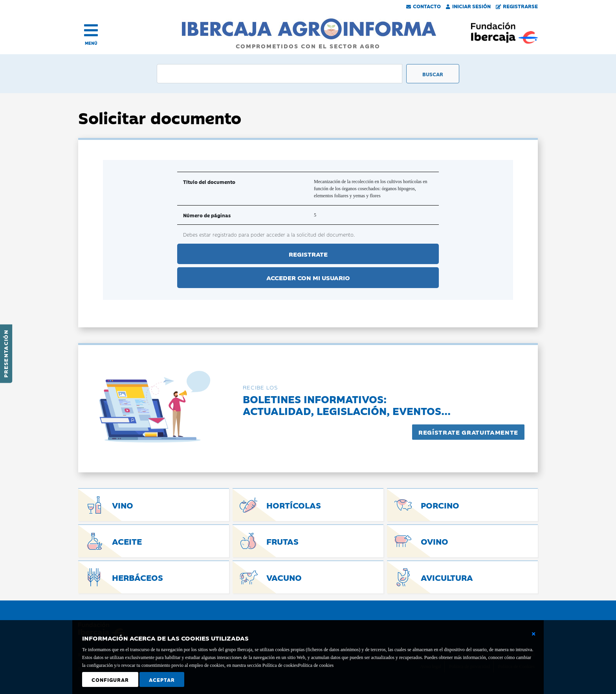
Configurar (110, 679)
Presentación (5, 354)
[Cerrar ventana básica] (533, 634)
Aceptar (162, 679)
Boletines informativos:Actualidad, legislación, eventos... (347, 405)
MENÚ (91, 43)
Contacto (423, 6)
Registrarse (517, 6)
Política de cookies (316, 665)
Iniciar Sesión (468, 6)
